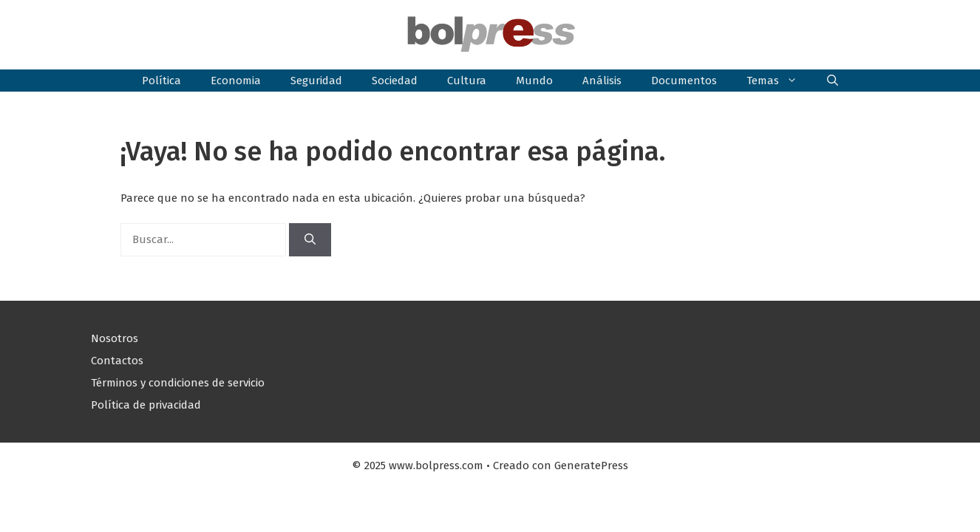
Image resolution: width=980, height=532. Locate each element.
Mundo (534, 81)
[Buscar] (310, 240)
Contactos (117, 361)
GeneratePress (591, 465)
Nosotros (115, 338)
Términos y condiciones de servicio (178, 383)
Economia (236, 81)
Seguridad (316, 81)
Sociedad (395, 81)
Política (161, 81)
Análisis (602, 81)
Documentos (684, 81)
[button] (833, 81)
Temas (779, 81)
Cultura (467, 81)
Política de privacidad (146, 405)
